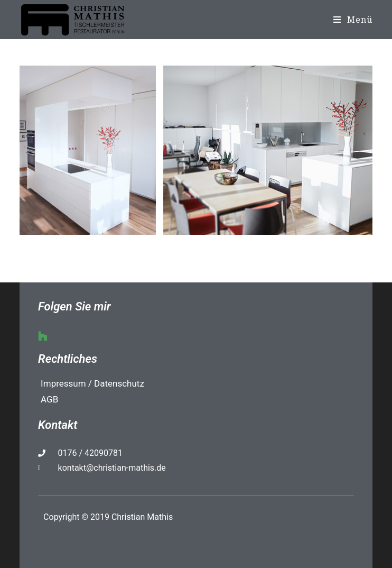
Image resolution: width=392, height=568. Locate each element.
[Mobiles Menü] (353, 20)
